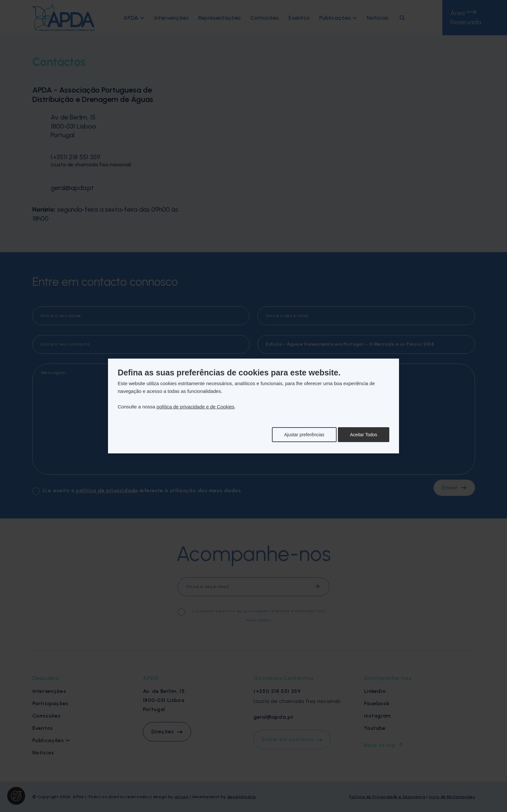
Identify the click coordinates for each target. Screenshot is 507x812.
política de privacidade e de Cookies (195, 407)
